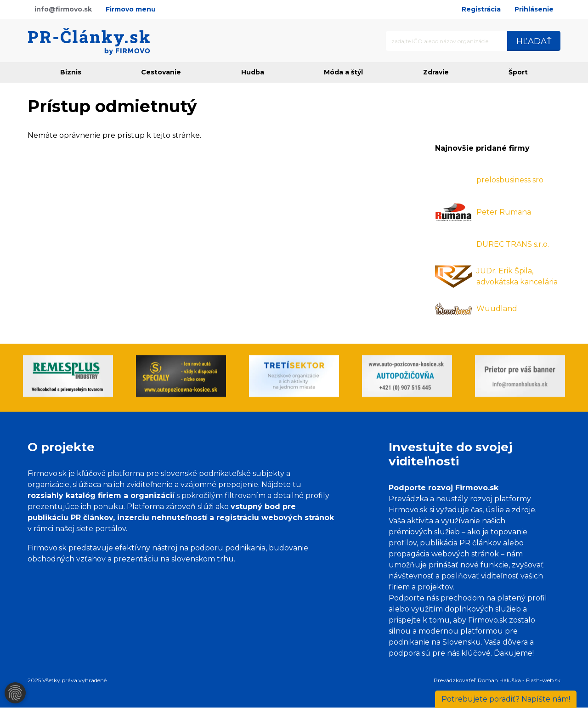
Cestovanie (161, 72)
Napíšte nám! (506, 699)
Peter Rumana (504, 212)
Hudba (253, 72)
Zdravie (436, 72)
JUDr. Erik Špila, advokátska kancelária (517, 276)
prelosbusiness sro (510, 180)
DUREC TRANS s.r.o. (513, 244)
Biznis (71, 72)
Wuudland (497, 309)
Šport (518, 72)
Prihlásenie (534, 9)
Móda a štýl (343, 72)
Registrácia (481, 9)
